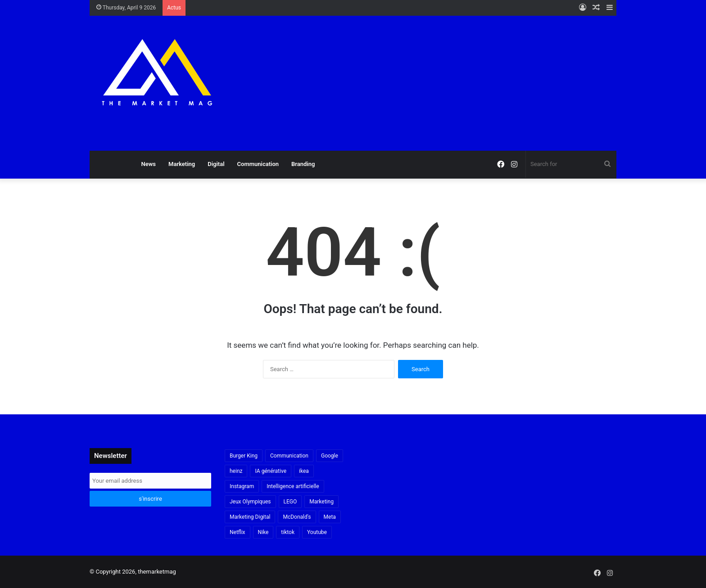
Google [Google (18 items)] (330, 456)
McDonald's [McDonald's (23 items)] (297, 517)
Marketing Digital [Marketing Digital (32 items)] (250, 517)
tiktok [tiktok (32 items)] (288, 532)
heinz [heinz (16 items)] (236, 471)
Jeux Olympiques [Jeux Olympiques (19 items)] (250, 502)
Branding (303, 164)
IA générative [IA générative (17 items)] (271, 471)
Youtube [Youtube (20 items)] (317, 532)
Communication (258, 164)
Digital (216, 164)
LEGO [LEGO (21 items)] (290, 502)
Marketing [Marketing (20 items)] (321, 502)
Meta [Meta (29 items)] (330, 517)
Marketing (182, 164)
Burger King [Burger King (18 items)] (244, 456)
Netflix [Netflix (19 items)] (238, 532)
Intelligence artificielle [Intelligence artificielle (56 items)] (293, 486)
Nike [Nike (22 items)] (263, 532)
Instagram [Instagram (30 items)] (242, 486)
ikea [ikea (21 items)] (304, 471)
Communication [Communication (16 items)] (289, 456)
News (149, 164)
